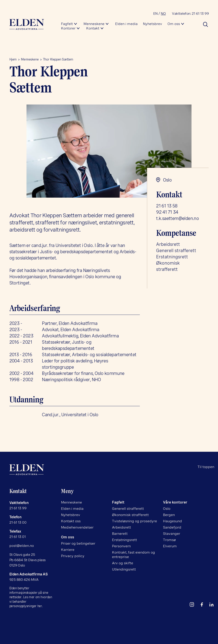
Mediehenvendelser (77, 527)
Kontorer (68, 28)
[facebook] (204, 605)
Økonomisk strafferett (130, 515)
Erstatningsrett (172, 257)
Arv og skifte (123, 563)
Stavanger (172, 534)
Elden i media (126, 24)
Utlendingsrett (124, 569)
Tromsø (169, 540)
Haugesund (172, 521)
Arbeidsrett (168, 244)
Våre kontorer (175, 502)
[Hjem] (32, 24)
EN (155, 14)
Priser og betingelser (78, 543)
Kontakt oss (71, 521)
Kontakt (93, 28)
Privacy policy (73, 556)
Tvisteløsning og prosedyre (134, 521)
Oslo (167, 509)
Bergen (169, 515)
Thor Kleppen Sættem (58, 59)
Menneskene (94, 24)
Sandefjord (172, 527)
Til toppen (206, 467)
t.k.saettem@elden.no (177, 218)
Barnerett (120, 534)
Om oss (174, 24)
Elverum (170, 546)
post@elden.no (22, 546)
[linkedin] (213, 605)
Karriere (68, 550)
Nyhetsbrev (153, 24)
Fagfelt (67, 24)
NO (163, 14)
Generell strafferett (176, 251)
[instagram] (194, 605)
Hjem (13, 59)
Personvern (121, 546)
